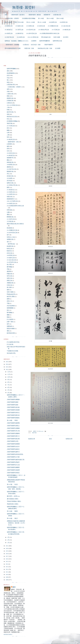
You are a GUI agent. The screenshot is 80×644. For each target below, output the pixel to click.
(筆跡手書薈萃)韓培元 (13, 413)
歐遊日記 (9, 251)
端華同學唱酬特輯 (45, 41)
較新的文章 (32, 439)
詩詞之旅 (9, 253)
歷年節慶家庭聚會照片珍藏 (13, 48)
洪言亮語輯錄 (11, 306)
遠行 (8, 242)
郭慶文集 (9, 274)
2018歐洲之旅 (66, 30)
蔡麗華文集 (10, 98)
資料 (8, 89)
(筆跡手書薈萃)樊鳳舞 (13, 400)
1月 (8, 543)
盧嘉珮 (9, 271)
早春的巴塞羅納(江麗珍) (14, 501)
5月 (8, 390)
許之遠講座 (10, 319)
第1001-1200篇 (31, 22)
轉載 (8, 130)
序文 (8, 174)
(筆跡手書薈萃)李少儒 (13, 431)
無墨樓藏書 (10, 308)
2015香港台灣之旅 (44, 30)
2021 (7, 546)
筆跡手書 (34, 433)
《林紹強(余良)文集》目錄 (44, 48)
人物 (8, 107)
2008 (7, 580)
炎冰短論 (9, 181)
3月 (8, 537)
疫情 (8, 149)
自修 (8, 91)
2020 (7, 548)
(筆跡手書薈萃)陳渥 (13, 402)
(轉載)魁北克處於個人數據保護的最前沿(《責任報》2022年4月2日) (16, 523)
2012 (7, 569)
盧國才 (14, 587)
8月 (8, 382)
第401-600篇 (60, 18)
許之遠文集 (10, 344)
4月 (8, 393)
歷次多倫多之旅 (46, 37)
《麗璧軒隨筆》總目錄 (34, 15)
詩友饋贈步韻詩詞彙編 (29, 18)
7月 (8, 385)
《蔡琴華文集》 (11, 244)
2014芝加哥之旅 (31, 30)
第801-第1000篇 (19, 22)
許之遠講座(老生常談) (13, 342)
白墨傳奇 (34, 41)
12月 (9, 372)
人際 (8, 135)
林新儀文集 (10, 162)
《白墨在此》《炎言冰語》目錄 (31, 45)
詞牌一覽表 (10, 322)
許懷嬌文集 (10, 101)
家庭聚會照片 (11, 199)
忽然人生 (9, 301)
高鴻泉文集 (10, 176)
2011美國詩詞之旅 (53, 26)
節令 (8, 128)
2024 (7, 364)
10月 (9, 377)
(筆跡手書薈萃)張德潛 (13, 470)
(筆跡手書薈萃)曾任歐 (13, 407)
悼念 (8, 119)
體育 (8, 187)
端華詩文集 (10, 183)
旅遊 (8, 82)
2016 (7, 559)
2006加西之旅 (53, 22)
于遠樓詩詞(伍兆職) (12, 351)
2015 (7, 561)
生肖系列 (66, 37)
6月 (8, 387)
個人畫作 (9, 287)
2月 (8, 540)
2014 (7, 564)
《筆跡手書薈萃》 (49, 45)
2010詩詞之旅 (41, 26)
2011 (7, 572)
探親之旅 (9, 281)
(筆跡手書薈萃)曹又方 (13, 436)
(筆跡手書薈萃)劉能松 (13, 418)
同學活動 (9, 210)
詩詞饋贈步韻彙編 (12, 121)
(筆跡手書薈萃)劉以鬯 (13, 439)
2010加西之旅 (30, 26)
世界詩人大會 (11, 237)
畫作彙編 (9, 267)
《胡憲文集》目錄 (29, 48)
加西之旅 (9, 278)
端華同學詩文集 (57, 41)
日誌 (8, 78)
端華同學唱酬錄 (11, 69)
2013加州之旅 (19, 30)
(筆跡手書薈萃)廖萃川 (13, 452)
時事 (8, 110)
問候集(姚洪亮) (11, 294)
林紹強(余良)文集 (12, 117)
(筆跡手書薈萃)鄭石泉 (13, 415)
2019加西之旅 (9, 33)
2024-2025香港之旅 (33, 37)
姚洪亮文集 (10, 112)
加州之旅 (9, 276)
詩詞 (8, 75)
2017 (7, 556)
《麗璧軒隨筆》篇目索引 (17, 15)
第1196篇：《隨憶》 (13, 511)
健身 (8, 290)
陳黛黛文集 (10, 171)
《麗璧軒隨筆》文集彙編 (12, 45)
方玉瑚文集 (10, 221)
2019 (7, 551)
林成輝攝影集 (11, 73)
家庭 (8, 96)
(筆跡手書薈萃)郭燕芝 (13, 473)
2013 (7, 567)
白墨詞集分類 (57, 15)
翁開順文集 (10, 239)
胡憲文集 (9, 197)
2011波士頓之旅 (66, 26)
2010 (7, 575)
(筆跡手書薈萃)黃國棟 (13, 428)
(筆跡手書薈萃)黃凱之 (13, 426)
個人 (8, 80)
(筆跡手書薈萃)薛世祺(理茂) (15, 454)
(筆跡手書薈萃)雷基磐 (13, 410)
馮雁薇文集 (10, 283)
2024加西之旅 (21, 37)
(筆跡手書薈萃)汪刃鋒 (13, 457)
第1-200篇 (41, 18)
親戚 (8, 317)
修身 (8, 146)
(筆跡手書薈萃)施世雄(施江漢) (16, 460)
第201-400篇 (50, 18)
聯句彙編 (9, 313)
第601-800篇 (8, 22)
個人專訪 (9, 265)
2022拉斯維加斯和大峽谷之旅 (15, 206)
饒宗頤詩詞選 (11, 333)
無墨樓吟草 (47, 15)
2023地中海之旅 (9, 37)
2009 (7, 577)
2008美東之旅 (64, 22)
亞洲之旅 (9, 285)
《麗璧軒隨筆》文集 (13, 142)
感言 (8, 71)
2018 (7, 554)
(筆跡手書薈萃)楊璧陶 (13, 423)
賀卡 (8, 235)
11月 (9, 374)
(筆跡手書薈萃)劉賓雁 (13, 444)
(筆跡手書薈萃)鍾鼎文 (13, 449)
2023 (7, 367)
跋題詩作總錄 (11, 329)
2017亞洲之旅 (56, 30)
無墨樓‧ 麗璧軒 (24, 7)
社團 (8, 212)
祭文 (8, 310)
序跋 (8, 269)
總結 (8, 160)
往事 (8, 133)
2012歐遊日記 (9, 30)
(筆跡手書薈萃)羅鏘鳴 (13, 433)
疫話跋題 (9, 228)
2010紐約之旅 (19, 26)
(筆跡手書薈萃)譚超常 (13, 462)
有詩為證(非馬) (11, 353)
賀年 (8, 324)
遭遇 (8, 215)
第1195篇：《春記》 (13, 518)
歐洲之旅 (9, 249)
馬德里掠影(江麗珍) (13, 504)
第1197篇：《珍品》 (13, 484)
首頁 (6, 15)
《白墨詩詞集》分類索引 (12, 18)
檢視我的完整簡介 (8, 634)
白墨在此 (9, 103)
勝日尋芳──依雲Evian (13, 496)
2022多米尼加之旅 (31, 33)
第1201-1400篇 (42, 22)
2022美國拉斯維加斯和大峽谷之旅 (49, 33)
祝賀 (8, 114)
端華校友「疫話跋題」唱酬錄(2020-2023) (16, 41)
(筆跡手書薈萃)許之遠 (13, 465)
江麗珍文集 (10, 94)
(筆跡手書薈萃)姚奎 (13, 405)
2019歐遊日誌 (19, 33)
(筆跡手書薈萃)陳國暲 (13, 467)
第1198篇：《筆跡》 (13, 420)
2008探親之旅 (9, 26)
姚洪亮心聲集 (11, 297)
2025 (7, 362)
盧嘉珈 (9, 167)
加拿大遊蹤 (57, 37)
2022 (7, 369)
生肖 (8, 151)
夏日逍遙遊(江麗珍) (13, 499)
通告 (8, 331)
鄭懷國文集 (10, 217)
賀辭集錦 (9, 326)
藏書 (8, 315)
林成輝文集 (10, 246)
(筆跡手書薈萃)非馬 (13, 441)
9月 (8, 380)
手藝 (8, 303)
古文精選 (58, 48)
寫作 (8, 137)
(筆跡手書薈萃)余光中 (13, 447)
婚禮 (8, 299)
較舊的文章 (69, 439)
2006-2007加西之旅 (12, 201)
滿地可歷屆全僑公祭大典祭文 (15, 224)
